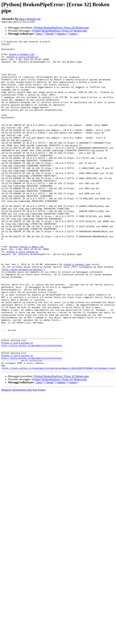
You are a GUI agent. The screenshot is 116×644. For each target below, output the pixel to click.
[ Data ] (39, 34)
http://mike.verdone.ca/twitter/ (23, 315)
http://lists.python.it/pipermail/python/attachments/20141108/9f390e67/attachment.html (59, 434)
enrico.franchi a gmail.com (26, 288)
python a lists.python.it (22, 60)
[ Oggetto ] (61, 34)
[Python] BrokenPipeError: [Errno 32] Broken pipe (61, 28)
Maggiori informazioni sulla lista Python (23, 456)
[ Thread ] (49, 34)
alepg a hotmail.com (30, 19)
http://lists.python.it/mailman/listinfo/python (32, 407)
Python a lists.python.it (17, 404)
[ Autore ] (73, 34)
